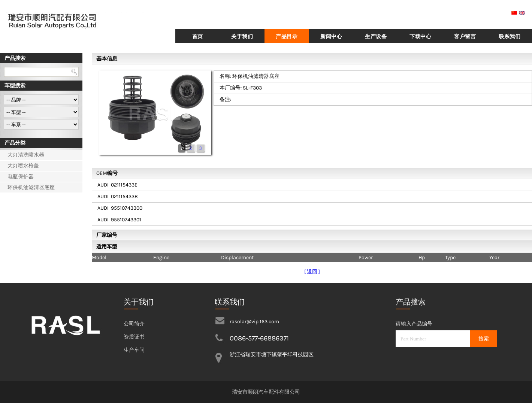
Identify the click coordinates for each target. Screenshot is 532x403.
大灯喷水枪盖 (23, 166)
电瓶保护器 (21, 177)
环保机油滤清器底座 (31, 187)
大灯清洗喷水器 (26, 155)
